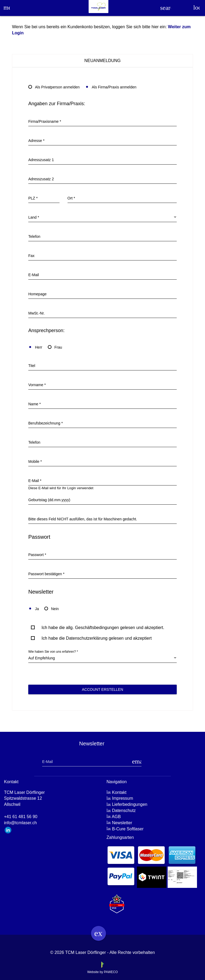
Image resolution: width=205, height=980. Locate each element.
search (165, 8)
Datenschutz (124, 810)
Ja (34, 609)
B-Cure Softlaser (128, 829)
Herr (35, 347)
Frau (55, 347)
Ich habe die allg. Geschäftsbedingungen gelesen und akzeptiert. (103, 628)
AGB (116, 817)
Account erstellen (103, 689)
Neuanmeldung (102, 61)
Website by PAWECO (102, 972)
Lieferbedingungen (130, 804)
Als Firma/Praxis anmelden (111, 87)
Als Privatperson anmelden (54, 87)
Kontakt (119, 792)
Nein (52, 609)
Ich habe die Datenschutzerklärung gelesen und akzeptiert (96, 638)
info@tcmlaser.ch (20, 823)
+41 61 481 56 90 (21, 817)
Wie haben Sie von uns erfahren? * (53, 652)
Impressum (122, 798)
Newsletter (122, 823)
